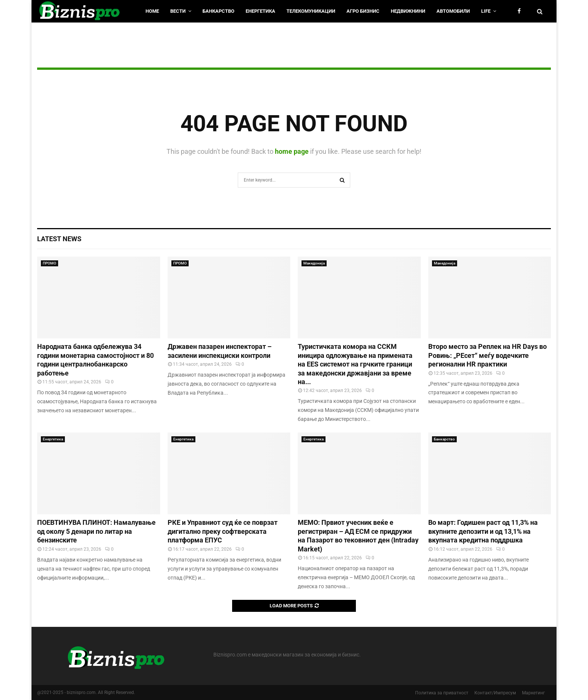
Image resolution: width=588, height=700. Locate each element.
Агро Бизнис (363, 11)
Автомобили (453, 11)
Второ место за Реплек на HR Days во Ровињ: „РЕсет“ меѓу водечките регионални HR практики (487, 355)
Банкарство (218, 11)
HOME (152, 11)
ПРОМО (49, 263)
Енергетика (260, 11)
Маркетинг (533, 693)
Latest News (59, 239)
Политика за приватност (442, 693)
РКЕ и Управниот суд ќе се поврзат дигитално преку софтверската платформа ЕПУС (223, 531)
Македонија (314, 263)
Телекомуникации (311, 11)
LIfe (486, 11)
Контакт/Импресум (495, 693)
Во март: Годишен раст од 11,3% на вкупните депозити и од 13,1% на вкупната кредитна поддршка (483, 531)
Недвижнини (408, 11)
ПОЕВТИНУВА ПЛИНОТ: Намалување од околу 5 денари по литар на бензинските (96, 531)
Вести (178, 11)
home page (292, 151)
